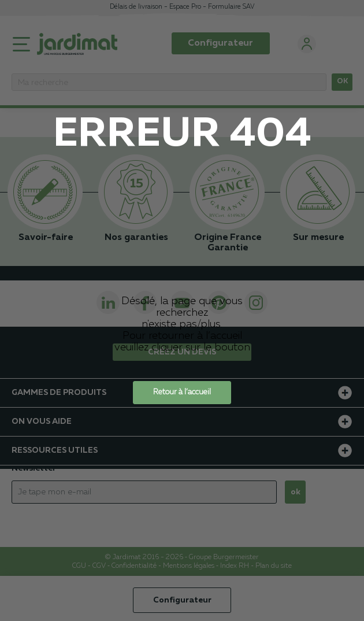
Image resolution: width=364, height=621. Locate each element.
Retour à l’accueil (182, 392)
